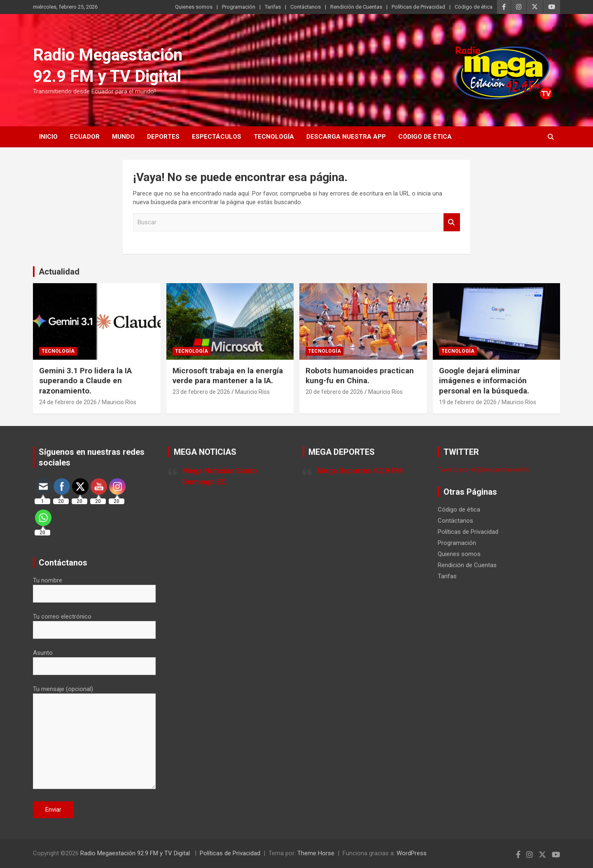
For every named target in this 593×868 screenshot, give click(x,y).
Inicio (48, 137)
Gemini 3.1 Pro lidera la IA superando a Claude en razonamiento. (85, 381)
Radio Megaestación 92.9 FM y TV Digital (136, 853)
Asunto (94, 659)
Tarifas (273, 7)
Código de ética (474, 7)
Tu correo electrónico (94, 623)
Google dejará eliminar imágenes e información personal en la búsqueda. (484, 381)
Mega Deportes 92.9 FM (360, 471)
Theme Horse (316, 853)
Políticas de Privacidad (418, 7)
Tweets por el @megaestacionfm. (484, 470)
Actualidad (59, 272)
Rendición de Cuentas (356, 7)
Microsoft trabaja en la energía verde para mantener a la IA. (228, 376)
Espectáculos (217, 137)
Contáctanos (306, 7)
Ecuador (85, 137)
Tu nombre (94, 587)
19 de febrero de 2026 (468, 402)
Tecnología (274, 137)
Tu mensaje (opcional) (94, 738)
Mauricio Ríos (119, 402)
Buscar (452, 222)
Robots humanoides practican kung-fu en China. (360, 376)
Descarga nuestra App (346, 137)
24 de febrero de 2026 (68, 402)
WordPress (412, 853)
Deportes (163, 137)
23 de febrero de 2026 (201, 392)
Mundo (123, 137)
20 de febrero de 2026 (334, 392)
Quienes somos (194, 7)
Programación (239, 7)
